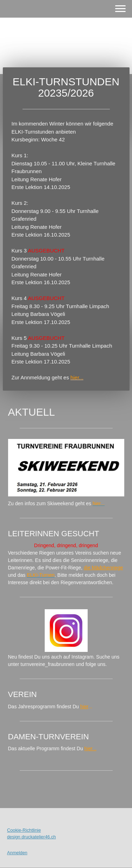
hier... (90, 748)
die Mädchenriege (103, 568)
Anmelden (17, 853)
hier (84, 707)
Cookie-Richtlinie (24, 830)
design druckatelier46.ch (32, 837)
